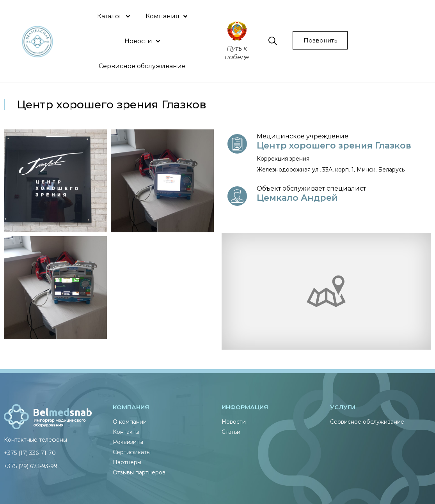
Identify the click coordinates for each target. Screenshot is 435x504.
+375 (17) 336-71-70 (30, 453)
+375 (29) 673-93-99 (31, 466)
